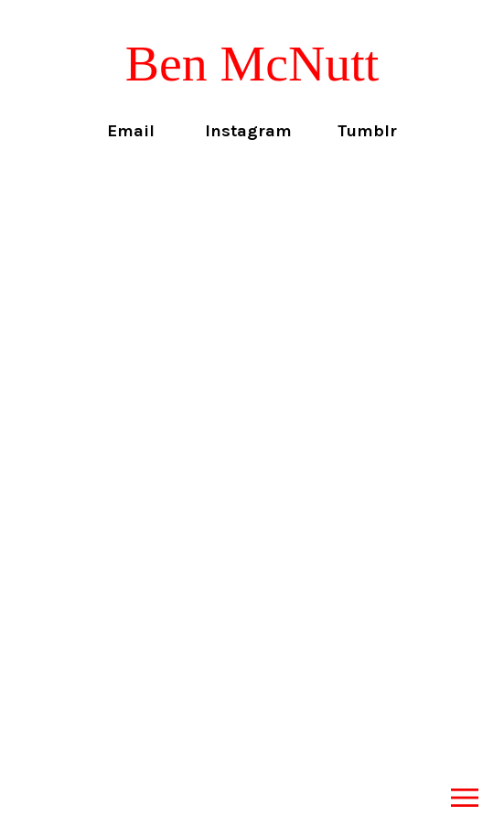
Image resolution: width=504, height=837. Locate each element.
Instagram (248, 131)
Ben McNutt (252, 63)
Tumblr (367, 131)
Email (131, 131)
